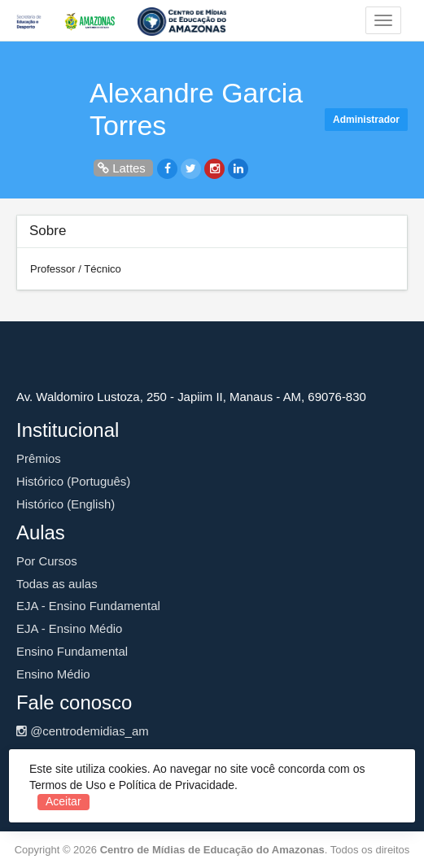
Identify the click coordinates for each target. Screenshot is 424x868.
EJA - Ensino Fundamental (88, 606)
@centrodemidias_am (83, 731)
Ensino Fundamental (72, 651)
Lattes (123, 168)
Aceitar (63, 801)
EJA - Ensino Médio (69, 628)
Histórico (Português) (73, 481)
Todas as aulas (57, 584)
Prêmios (39, 458)
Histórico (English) (66, 504)
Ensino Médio (53, 674)
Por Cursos (47, 561)
